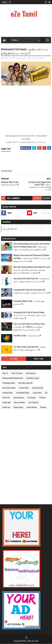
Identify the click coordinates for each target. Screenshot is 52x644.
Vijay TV (5, 373)
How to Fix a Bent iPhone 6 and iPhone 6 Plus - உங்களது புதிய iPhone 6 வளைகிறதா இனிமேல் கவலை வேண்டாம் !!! (30, 327)
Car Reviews (32, 397)
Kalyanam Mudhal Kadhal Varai (13, 378)
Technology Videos (9, 383)
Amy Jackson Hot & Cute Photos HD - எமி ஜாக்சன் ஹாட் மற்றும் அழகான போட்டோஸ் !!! (31, 280)
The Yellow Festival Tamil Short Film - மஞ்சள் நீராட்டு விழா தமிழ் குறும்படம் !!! (30, 348)
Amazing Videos (19, 397)
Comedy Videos (37, 58)
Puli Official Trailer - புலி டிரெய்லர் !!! (27, 335)
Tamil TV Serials (17, 373)
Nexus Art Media (20, 402)
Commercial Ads (38, 388)
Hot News (14, 359)
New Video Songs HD (26, 383)
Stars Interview (33, 402)
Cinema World (24, 388)
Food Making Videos (23, 393)
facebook (37, 198)
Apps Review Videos (9, 388)
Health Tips (6, 407)
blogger (47, 198)
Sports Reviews (32, 407)
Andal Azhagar (31, 373)
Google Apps (7, 402)
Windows (43, 407)
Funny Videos (37, 393)
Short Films (39, 359)
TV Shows (42, 397)
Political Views (18, 407)
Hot (46, 393)
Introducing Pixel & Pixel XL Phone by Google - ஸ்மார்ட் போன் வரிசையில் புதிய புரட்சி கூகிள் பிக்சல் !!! (30, 315)
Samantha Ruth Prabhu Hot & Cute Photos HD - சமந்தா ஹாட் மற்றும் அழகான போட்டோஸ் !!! (32, 291)
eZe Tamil (24, 13)
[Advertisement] (22, 454)
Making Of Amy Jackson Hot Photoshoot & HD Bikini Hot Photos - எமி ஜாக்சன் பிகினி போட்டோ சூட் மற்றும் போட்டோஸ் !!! (32, 258)
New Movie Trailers (33, 378)
